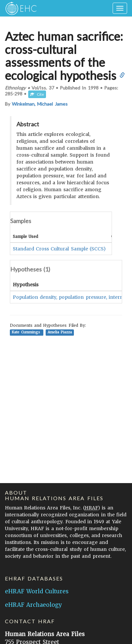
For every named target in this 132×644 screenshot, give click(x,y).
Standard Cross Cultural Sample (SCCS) (59, 249)
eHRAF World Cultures (37, 591)
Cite (37, 94)
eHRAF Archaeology (33, 605)
